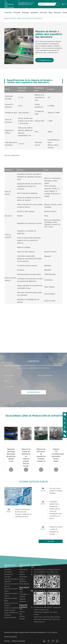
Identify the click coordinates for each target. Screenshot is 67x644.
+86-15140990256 (9, 4)
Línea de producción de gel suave (11, 585)
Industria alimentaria (23, 580)
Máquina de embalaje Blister (11, 599)
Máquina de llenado (10, 617)
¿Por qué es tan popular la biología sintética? (56, 491)
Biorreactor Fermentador (8, 571)
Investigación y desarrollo (24, 595)
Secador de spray (10, 610)
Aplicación (34, 13)
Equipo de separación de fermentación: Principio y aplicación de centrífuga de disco (23, 513)
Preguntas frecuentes (22, 600)
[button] (6, 46)
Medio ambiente (24, 584)
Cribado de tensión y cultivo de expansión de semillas (56, 530)
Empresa (25, 13)
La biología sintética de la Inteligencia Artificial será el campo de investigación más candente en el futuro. (56, 510)
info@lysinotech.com (25, 4)
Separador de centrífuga (8, 575)
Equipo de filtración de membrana (11, 614)
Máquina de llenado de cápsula (11, 595)
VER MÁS (51, 541)
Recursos (57, 13)
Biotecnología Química (23, 571)
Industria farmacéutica (23, 575)
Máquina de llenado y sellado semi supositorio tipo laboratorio (23, 18)
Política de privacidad (18, 641)
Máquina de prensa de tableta (11, 590)
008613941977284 (54, 581)
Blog (50, 13)
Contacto (22, 616)
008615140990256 (40, 581)
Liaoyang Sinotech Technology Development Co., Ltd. (35, 632)
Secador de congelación (11, 608)
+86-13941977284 (9, 7)
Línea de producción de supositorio (11, 580)
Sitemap (7, 641)
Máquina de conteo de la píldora (11, 604)
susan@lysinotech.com (26, 3)
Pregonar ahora (44, 60)
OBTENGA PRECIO (34, 392)
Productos (8, 13)
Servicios (43, 13)
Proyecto (17, 13)
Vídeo (21, 592)
